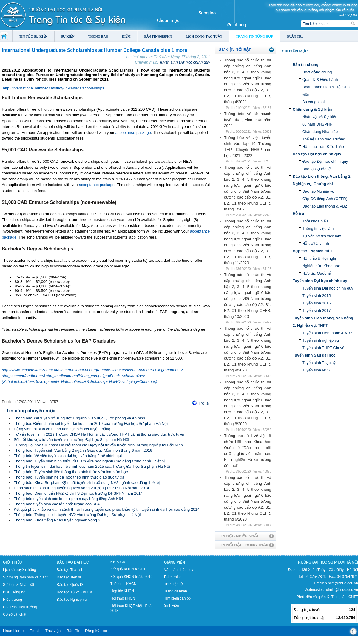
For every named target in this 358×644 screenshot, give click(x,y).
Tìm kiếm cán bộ (177, 598)
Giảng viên (175, 562)
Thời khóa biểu (315, 221)
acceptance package (133, 133)
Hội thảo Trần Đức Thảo (323, 147)
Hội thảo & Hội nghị (319, 258)
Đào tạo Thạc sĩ (69, 570)
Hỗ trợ (298, 214)
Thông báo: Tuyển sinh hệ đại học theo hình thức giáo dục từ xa (69, 477)
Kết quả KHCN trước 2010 (131, 577)
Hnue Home (13, 631)
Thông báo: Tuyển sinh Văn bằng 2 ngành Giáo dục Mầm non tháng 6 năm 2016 (83, 450)
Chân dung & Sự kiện (312, 109)
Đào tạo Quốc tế (316, 169)
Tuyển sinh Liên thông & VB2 (327, 333)
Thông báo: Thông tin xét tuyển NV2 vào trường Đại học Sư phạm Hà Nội (77, 515)
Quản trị (295, 36)
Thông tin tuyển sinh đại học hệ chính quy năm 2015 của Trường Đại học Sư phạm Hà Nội (92, 466)
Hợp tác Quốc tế (316, 273)
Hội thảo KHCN (123, 598)
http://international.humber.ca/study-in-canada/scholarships (54, 88)
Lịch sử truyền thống (19, 570)
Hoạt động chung (317, 72)
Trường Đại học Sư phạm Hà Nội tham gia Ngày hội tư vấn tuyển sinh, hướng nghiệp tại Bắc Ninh (98, 445)
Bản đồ (73, 631)
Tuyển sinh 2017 (316, 311)
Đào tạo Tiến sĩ (69, 577)
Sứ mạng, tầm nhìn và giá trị (26, 577)
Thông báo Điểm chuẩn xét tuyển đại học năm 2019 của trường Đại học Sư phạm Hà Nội (91, 424)
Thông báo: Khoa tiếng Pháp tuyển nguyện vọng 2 (57, 520)
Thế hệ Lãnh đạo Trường (324, 139)
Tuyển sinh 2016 (316, 303)
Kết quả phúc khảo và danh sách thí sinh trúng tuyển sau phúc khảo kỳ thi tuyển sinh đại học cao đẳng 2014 (107, 509)
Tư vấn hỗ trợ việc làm (322, 236)
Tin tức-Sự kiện (33, 36)
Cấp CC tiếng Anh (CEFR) (325, 199)
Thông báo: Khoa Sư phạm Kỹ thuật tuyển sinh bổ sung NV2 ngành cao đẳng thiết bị (87, 483)
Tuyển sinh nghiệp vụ (321, 340)
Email (34, 631)
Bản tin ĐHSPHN (158, 36)
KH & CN (118, 562)
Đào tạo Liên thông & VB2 (325, 206)
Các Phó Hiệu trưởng (20, 607)
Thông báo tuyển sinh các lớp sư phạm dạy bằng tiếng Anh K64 (68, 499)
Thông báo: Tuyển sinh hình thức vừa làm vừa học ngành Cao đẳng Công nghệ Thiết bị (89, 461)
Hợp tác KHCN (122, 591)
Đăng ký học (96, 631)
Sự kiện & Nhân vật (19, 585)
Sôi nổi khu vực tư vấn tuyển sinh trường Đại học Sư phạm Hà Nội (71, 440)
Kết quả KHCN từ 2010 (129, 569)
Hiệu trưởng (13, 600)
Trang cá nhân (176, 591)
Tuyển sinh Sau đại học (314, 355)
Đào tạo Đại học (73, 562)
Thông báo (98, 36)
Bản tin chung (305, 65)
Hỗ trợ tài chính (316, 243)
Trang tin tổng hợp (254, 36)
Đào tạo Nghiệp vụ (318, 191)
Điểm (126, 36)
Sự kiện (68, 36)
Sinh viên (171, 606)
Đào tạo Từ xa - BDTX (74, 592)
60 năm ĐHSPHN (317, 124)
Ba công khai (313, 102)
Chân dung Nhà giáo (320, 132)
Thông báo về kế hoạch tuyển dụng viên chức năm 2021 (248, 120)
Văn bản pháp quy (179, 570)
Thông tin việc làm (318, 229)
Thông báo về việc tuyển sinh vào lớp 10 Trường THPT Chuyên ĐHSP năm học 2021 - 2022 (248, 147)
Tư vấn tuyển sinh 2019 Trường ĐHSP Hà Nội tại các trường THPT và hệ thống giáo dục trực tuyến (100, 434)
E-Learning (173, 577)
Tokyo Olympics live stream (22, 642)
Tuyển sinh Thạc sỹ (319, 363)
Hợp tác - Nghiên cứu (312, 251)
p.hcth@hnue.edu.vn (341, 583)
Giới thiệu (12, 562)
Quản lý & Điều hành (320, 79)
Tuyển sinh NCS (316, 370)
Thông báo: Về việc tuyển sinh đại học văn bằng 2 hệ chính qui (68, 456)
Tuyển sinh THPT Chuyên (324, 348)
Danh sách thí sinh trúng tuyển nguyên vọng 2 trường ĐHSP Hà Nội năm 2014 (81, 488)
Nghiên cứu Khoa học (321, 266)
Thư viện (53, 631)
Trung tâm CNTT (345, 597)
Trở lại (204, 403)
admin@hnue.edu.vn (341, 590)
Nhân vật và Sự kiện (320, 117)
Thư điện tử (173, 584)
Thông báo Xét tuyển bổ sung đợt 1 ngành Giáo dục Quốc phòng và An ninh (79, 418)
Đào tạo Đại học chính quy (317, 154)
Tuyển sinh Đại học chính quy (185, 62)
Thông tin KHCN (123, 584)
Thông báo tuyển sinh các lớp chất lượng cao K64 (57, 504)
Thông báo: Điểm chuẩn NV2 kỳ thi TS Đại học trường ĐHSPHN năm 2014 (78, 493)
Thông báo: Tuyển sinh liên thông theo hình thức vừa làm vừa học (71, 472)
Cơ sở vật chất (15, 614)
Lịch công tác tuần (204, 36)
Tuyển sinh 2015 (316, 296)
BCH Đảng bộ (14, 592)
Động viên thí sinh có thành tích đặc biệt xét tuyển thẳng (62, 429)
